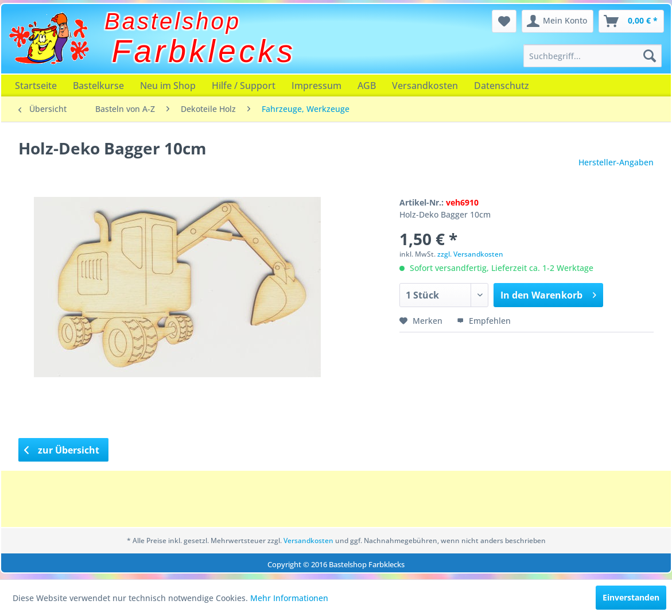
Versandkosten (425, 86)
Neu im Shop (168, 86)
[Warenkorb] (631, 21)
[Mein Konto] (558, 21)
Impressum (316, 86)
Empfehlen (484, 321)
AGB (367, 86)
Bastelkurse (98, 86)
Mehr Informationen (289, 598)
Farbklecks (204, 51)
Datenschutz (502, 86)
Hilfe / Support (244, 86)
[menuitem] (593, 56)
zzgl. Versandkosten (470, 254)
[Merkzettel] (504, 21)
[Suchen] (650, 56)
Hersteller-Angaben (616, 162)
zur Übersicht (62, 450)
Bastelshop (173, 21)
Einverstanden (631, 597)
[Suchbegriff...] (593, 56)
